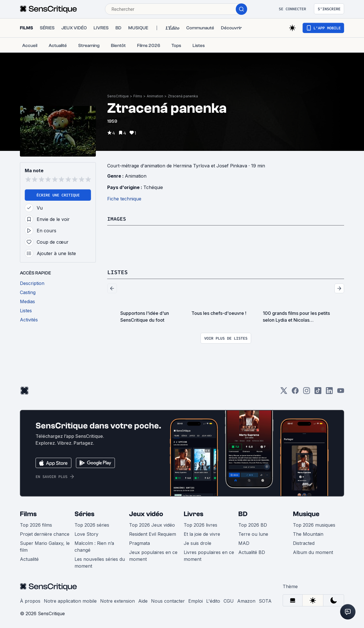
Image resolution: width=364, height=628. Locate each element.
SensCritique (118, 96)
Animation (155, 96)
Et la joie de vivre (202, 534)
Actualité (29, 559)
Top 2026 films (36, 525)
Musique (306, 514)
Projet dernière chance (45, 534)
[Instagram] (307, 392)
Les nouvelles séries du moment (100, 562)
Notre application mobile (70, 601)
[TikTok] (318, 392)
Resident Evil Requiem (153, 534)
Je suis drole (197, 543)
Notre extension (117, 601)
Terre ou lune (253, 534)
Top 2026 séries (92, 525)
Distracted (304, 543)
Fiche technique (124, 199)
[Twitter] (284, 392)
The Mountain (308, 534)
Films (138, 96)
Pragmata (139, 543)
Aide (143, 601)
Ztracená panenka (183, 96)
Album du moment (313, 552)
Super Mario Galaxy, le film (45, 546)
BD (243, 514)
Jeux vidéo (146, 514)
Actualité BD (252, 552)
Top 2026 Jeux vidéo (152, 525)
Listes (117, 272)
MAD (244, 543)
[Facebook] (295, 392)
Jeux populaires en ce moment (153, 555)
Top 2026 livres (200, 525)
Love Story (86, 534)
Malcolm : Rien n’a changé (94, 546)
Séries (84, 514)
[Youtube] (341, 392)
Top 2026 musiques (314, 525)
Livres (194, 514)
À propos (30, 601)
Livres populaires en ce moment (209, 555)
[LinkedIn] (329, 392)
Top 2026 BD (253, 525)
